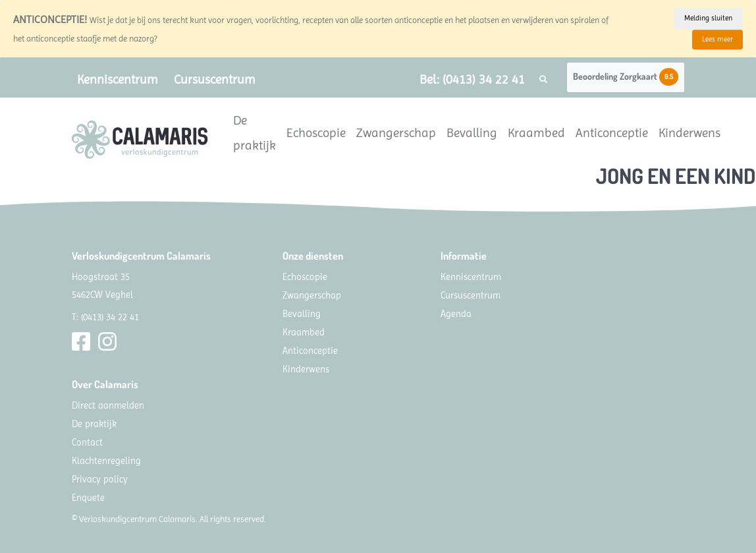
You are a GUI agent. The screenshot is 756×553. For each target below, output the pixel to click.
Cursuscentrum (215, 79)
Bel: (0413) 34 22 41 (472, 79)
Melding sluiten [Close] (708, 18)
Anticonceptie (612, 133)
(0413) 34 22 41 (110, 317)
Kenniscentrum (118, 79)
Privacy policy (100, 479)
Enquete (88, 498)
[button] (543, 80)
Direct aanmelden (108, 405)
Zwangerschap (396, 133)
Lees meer (717, 39)
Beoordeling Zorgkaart (626, 77)
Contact (87, 442)
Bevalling (472, 133)
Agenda (456, 314)
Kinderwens (689, 133)
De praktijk (255, 133)
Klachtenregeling (106, 461)
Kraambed (536, 133)
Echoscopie (316, 133)
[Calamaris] (140, 140)
